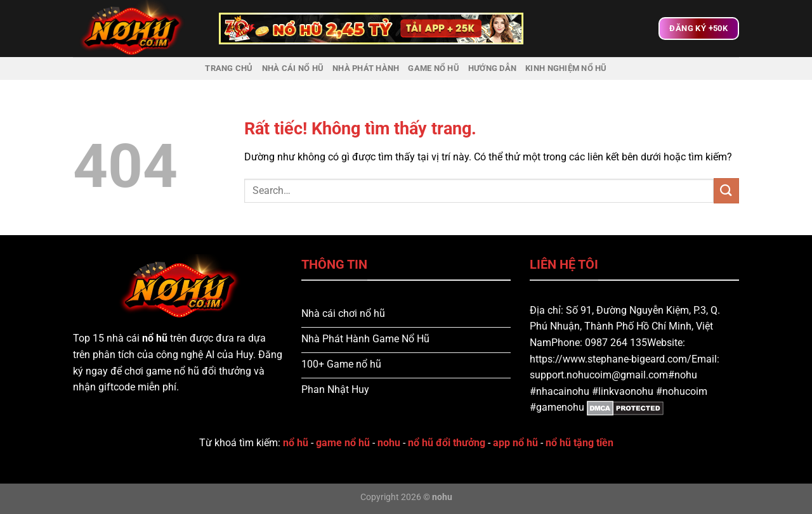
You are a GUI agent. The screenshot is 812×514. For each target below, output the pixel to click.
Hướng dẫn (492, 68)
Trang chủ (229, 68)
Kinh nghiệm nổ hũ (566, 68)
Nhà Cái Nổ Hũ (293, 68)
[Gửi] (726, 190)
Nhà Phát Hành (366, 68)
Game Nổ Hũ (434, 68)
